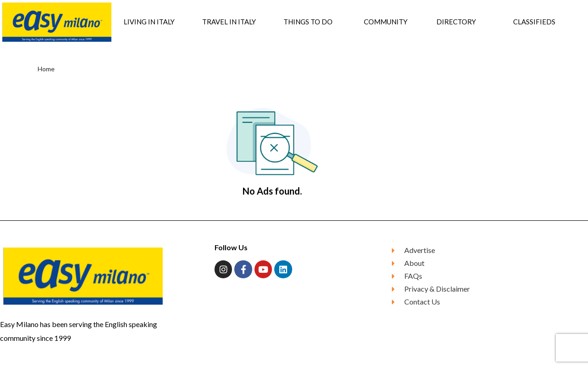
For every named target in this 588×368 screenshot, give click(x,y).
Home (46, 69)
